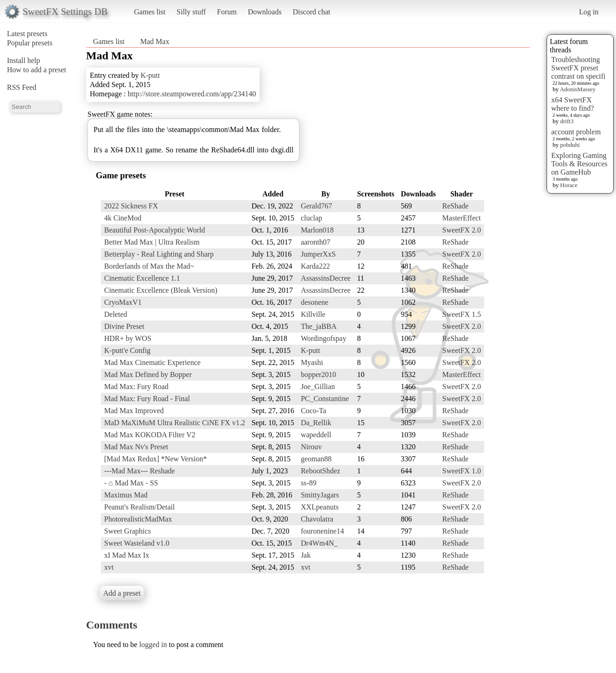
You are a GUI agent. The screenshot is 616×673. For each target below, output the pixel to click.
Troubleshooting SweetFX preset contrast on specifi (578, 68)
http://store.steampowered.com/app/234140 (192, 94)
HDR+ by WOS (128, 338)
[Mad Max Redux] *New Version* (156, 459)
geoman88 (316, 459)
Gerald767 (317, 206)
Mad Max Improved (134, 411)
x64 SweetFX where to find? (572, 104)
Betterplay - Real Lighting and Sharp (159, 254)
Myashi (312, 362)
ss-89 (309, 483)
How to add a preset (37, 70)
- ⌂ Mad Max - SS (131, 483)
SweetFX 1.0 (462, 471)
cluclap (311, 218)
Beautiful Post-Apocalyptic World (155, 230)
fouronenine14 (322, 531)
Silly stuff (191, 12)
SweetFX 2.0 (462, 230)
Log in (589, 12)
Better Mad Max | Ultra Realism (152, 242)
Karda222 (315, 266)
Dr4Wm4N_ (319, 543)
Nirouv (311, 447)
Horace (569, 185)
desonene (315, 302)
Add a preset (122, 593)
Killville (313, 314)
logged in (153, 645)
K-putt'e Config (127, 350)
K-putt (150, 75)
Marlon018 (317, 230)
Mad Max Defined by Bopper (148, 374)
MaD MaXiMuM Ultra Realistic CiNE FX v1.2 (174, 423)
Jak (306, 555)
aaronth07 (316, 242)
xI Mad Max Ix (127, 555)
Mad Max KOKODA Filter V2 (150, 435)
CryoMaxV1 (123, 302)
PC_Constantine (325, 399)
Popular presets (30, 43)
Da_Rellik (316, 423)
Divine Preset (124, 326)
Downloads (264, 12)
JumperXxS (318, 254)
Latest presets (27, 34)
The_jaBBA (319, 326)
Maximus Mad (126, 495)
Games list (150, 12)
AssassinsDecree (326, 278)
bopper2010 (318, 374)
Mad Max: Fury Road (136, 387)
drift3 (567, 121)
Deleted (116, 314)
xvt (109, 567)
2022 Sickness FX (131, 206)
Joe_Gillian (318, 387)
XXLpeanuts (320, 507)
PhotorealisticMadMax (138, 519)
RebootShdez (320, 471)
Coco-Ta (314, 411)
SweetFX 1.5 (462, 314)
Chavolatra (317, 519)
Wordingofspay (324, 338)
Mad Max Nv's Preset (136, 447)
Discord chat (311, 12)
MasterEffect (462, 218)
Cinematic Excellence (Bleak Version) (161, 290)
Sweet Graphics (128, 531)
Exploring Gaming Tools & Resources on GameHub (579, 164)
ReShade (456, 206)
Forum (227, 12)
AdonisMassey (578, 89)
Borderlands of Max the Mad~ (149, 266)
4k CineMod (123, 218)
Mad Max (155, 41)
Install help (24, 60)
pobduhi (570, 145)
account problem (576, 132)
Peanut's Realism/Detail (140, 507)
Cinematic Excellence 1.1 (142, 278)
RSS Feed (22, 87)
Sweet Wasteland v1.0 (137, 543)
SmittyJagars (320, 495)
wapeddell (316, 435)
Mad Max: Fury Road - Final (147, 399)
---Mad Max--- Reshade (140, 471)
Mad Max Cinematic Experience (152, 362)
